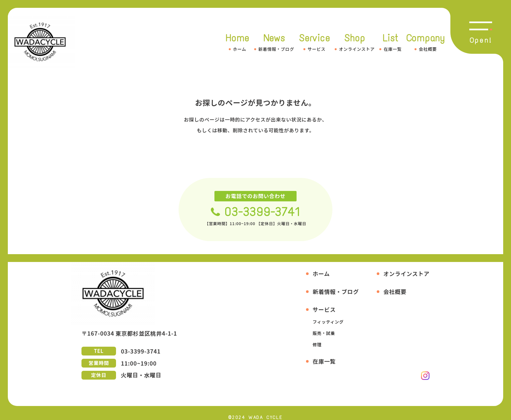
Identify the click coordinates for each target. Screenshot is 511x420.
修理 (317, 345)
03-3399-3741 (262, 212)
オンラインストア (406, 274)
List (390, 42)
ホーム (321, 274)
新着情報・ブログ (336, 291)
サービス (324, 309)
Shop (355, 42)
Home (237, 42)
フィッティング (328, 322)
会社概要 (395, 291)
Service (314, 42)
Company (426, 42)
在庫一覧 (324, 361)
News (274, 42)
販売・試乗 (324, 333)
